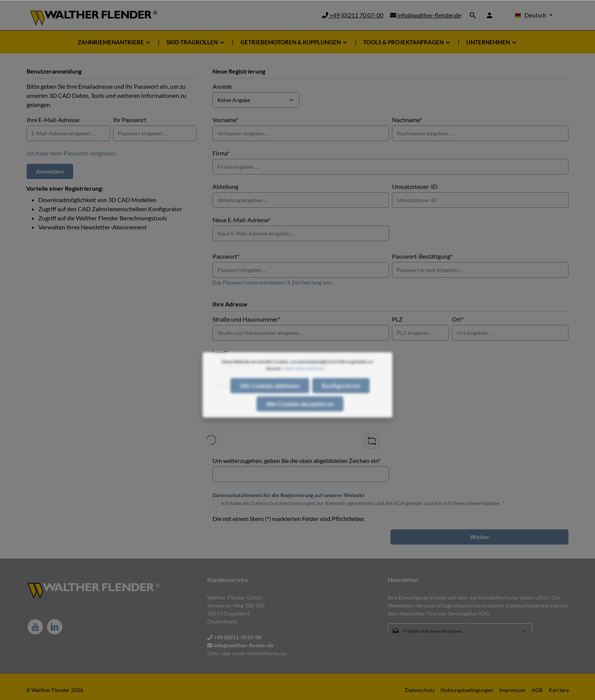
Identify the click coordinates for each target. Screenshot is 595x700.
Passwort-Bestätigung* (422, 256)
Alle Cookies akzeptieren (300, 418)
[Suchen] (473, 15)
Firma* (221, 153)
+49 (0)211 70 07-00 (353, 15)
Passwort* (226, 256)
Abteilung (225, 186)
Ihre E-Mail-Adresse (53, 120)
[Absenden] (525, 631)
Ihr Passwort (130, 120)
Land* (220, 352)
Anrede (222, 86)
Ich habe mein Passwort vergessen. (72, 153)
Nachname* (407, 120)
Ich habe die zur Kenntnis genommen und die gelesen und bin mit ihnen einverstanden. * (363, 503)
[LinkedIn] (55, 627)
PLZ (397, 319)
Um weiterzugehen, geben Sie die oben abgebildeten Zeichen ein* (297, 461)
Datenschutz (420, 690)
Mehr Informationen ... (306, 383)
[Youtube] (35, 627)
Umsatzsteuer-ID (415, 186)
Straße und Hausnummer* (246, 319)
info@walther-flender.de (426, 15)
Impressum (512, 690)
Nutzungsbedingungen (467, 690)
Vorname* (225, 120)
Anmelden (50, 171)
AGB (399, 503)
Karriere (559, 690)
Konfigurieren (341, 400)
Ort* (458, 319)
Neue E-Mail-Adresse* (242, 220)
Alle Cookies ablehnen (270, 400)
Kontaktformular (267, 653)
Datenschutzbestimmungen (283, 503)
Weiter (480, 537)
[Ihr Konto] (490, 15)
